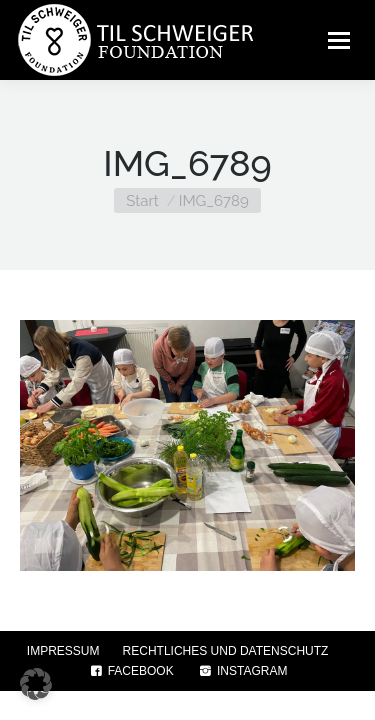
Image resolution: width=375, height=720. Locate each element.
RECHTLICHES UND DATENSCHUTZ (226, 651)
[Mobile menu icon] (339, 40)
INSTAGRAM (242, 671)
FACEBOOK (131, 671)
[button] (36, 684)
